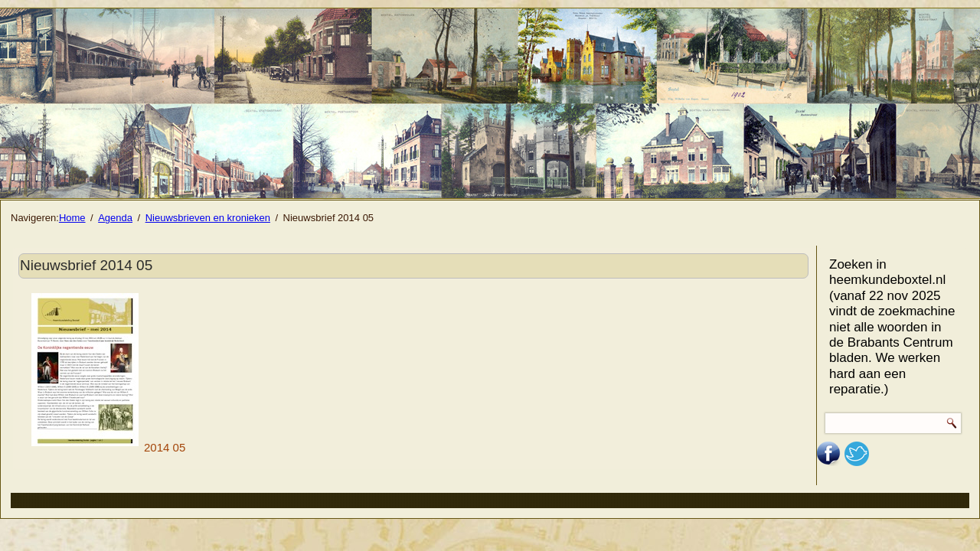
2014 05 (108, 447)
